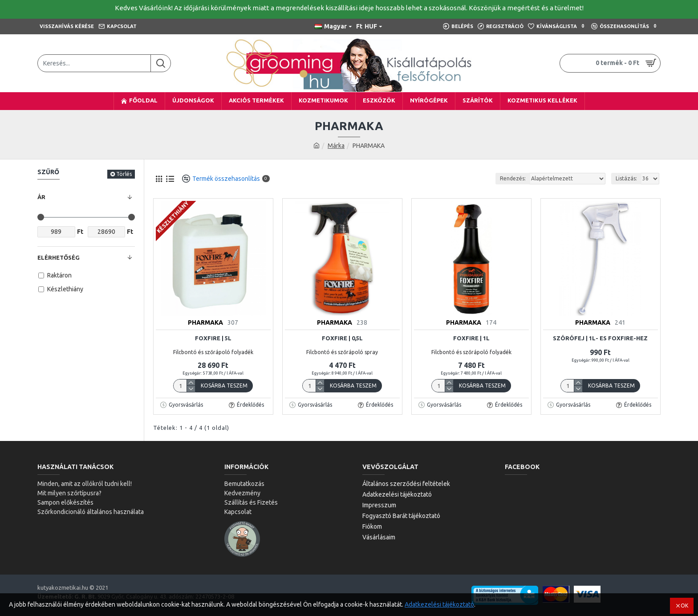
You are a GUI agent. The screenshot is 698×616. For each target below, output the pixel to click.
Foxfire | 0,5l (342, 338)
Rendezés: (513, 178)
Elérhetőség (59, 257)
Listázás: (626, 178)
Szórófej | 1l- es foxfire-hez (600, 338)
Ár (41, 197)
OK (684, 606)
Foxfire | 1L (471, 338)
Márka (336, 146)
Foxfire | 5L (213, 338)
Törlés (124, 174)
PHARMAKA (205, 322)
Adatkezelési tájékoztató (439, 604)
